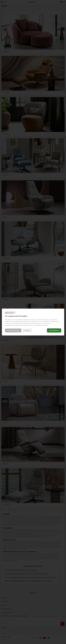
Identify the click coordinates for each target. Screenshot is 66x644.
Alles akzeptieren (54, 330)
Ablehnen (27, 330)
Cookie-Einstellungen (13, 330)
